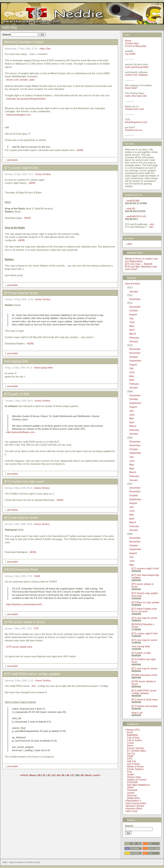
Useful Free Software (136, 75)
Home (128, 41)
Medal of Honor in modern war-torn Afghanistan (142, 260)
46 (68, 775)
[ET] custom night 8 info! (145, 633)
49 (82, 775)
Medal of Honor (135, 766)
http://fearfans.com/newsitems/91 (24, 604)
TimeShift (132, 790)
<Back (32, 775)
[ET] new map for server (144, 618)
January (134, 291)
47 (72, 775)
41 (44, 775)
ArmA (130, 732)
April (132, 330)
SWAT (130, 787)
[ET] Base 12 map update (145, 602)
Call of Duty (133, 738)
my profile (130, 54)
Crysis (130, 743)
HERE (80, 150)
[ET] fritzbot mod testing (144, 706)
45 (63, 775)
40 (39, 775)
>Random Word (133, 808)
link (34, 686)
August (133, 314)
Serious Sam (134, 777)
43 (53, 775)
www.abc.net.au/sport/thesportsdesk (26, 99)
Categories (132, 724)
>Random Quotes (135, 806)
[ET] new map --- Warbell (138, 264)
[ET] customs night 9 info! (145, 568)
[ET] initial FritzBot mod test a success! (144, 610)
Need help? (131, 88)
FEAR (37, 576)
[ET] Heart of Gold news (144, 700)
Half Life (131, 761)
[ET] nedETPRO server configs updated (144, 692)
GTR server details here (19, 647)
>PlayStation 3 (133, 801)
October (134, 310)
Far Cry (131, 753)
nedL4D (131, 209)
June (132, 322)
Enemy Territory (43, 174)
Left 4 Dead (133, 764)
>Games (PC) (132, 730)
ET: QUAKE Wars (136, 751)
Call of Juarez (134, 740)
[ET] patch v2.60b (141, 653)
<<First (24, 775)
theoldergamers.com (136, 122)
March (133, 334)
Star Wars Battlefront (138, 785)
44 (58, 775)
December (135, 299)
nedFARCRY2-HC (136, 216)
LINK (129, 244)
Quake (131, 774)
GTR (36, 629)
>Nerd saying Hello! (43, 368)
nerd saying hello (141, 646)
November (135, 353)
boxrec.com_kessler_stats (20, 80)
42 (49, 775)
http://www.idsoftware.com (20, 432)
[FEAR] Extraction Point (144, 675)
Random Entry (133, 253)
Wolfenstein (133, 798)
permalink (13, 160)
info (152, 224)
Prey (129, 772)
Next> (89, 775)
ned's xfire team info (136, 96)
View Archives (132, 284)
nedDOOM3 (133, 201)
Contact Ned (132, 43)
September (135, 361)
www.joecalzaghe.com (18, 115)
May (132, 326)
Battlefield (132, 735)
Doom (130, 745)
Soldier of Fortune (137, 780)
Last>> (97, 775)
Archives (130, 278)
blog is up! (137, 713)
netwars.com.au (134, 130)
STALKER (132, 782)
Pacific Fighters (135, 769)
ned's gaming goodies (137, 67)
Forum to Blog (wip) (136, 46)
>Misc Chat (45, 49)
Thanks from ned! (134, 109)
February (134, 338)
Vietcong (132, 795)
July (132, 318)
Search (130, 820)
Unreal (131, 793)
